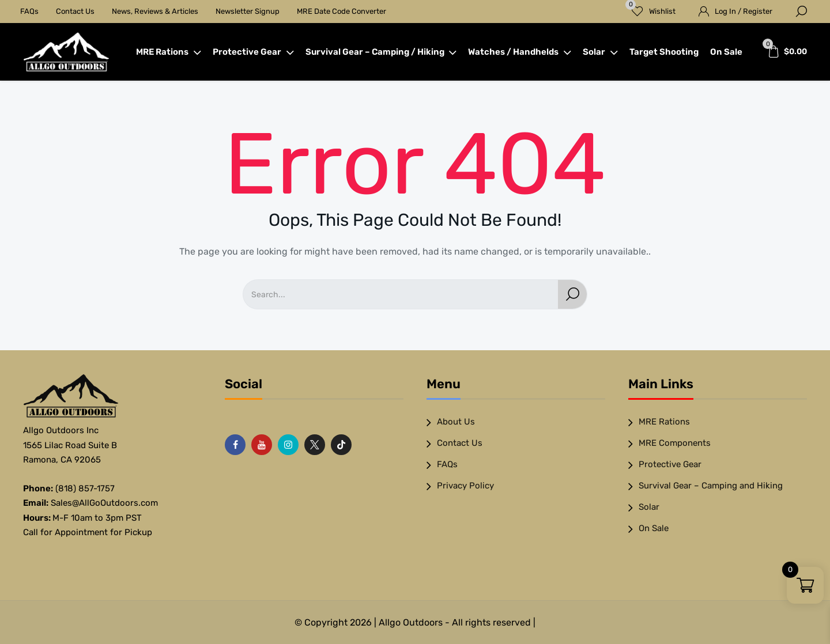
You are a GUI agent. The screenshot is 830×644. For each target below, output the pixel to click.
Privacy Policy (465, 486)
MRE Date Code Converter (342, 11)
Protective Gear (253, 52)
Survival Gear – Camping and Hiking (711, 486)
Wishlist (650, 8)
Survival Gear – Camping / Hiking (381, 52)
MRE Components (675, 443)
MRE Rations (169, 52)
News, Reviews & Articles (155, 11)
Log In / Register (744, 11)
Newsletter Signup (248, 11)
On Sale (726, 52)
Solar (600, 52)
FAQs (29, 11)
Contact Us (75, 11)
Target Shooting (664, 52)
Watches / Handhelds (520, 52)
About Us (456, 422)
